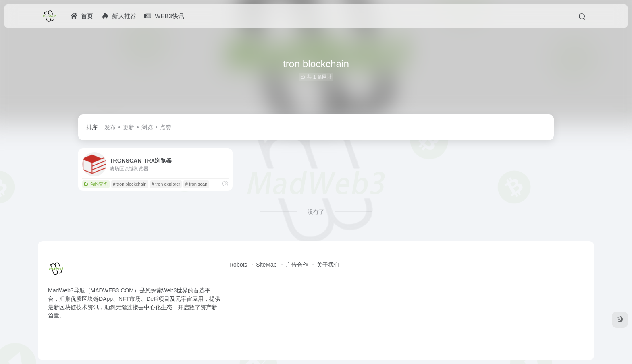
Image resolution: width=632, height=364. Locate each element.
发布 (110, 127)
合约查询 (96, 184)
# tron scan (196, 184)
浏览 (147, 127)
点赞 (166, 127)
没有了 (316, 212)
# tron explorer (166, 184)
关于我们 (328, 265)
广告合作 (297, 265)
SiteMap (266, 265)
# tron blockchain (130, 184)
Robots (238, 265)
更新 (129, 127)
